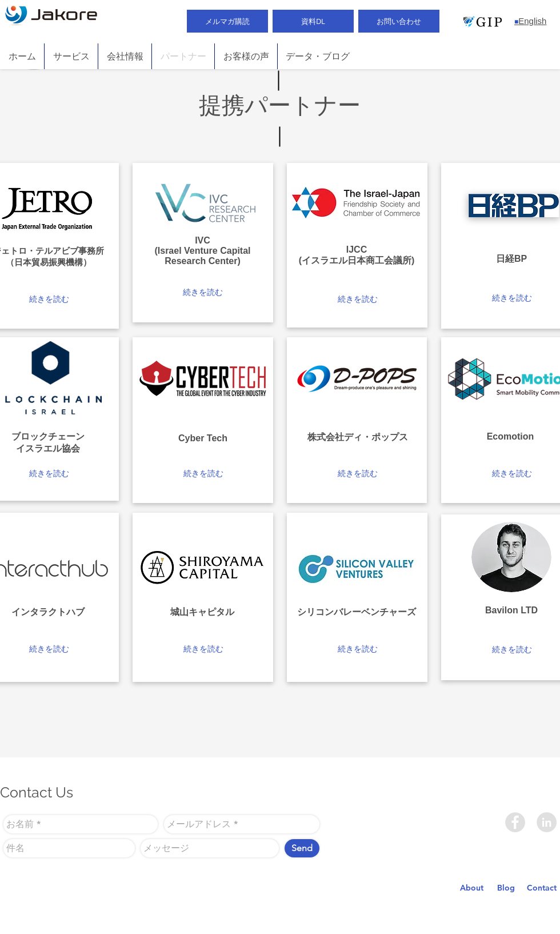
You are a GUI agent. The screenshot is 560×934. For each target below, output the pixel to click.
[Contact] (542, 888)
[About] (472, 888)
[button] (49, 300)
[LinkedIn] (547, 822)
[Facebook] (515, 822)
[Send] (302, 848)
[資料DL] (313, 21)
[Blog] (506, 888)
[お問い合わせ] (399, 21)
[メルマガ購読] (227, 21)
